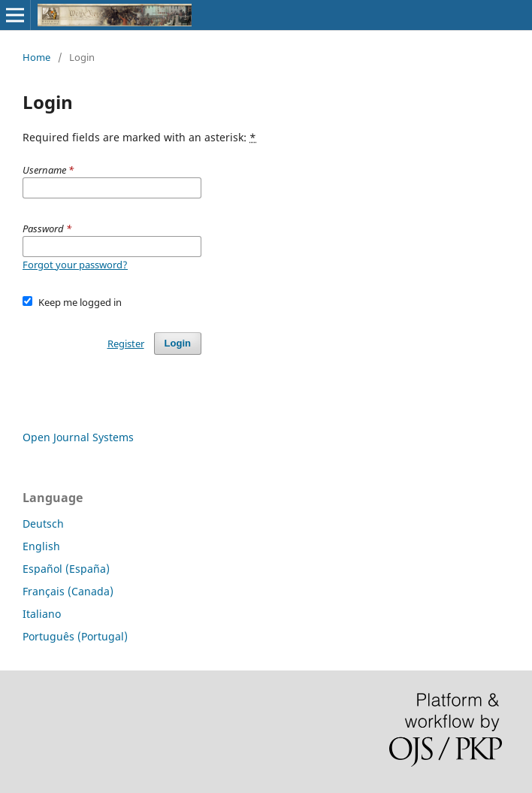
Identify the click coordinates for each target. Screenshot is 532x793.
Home (36, 57)
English (41, 546)
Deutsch (43, 524)
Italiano (42, 614)
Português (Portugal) (75, 636)
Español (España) (66, 569)
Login (178, 343)
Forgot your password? (75, 265)
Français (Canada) (68, 591)
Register (126, 344)
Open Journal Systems (78, 437)
